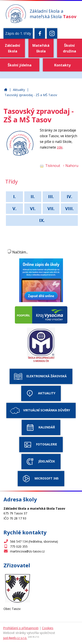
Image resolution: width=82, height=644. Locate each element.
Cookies (48, 628)
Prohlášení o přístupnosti (21, 628)
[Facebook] (40, 33)
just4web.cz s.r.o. (15, 638)
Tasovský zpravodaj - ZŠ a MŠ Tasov (31, 95)
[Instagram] (52, 33)
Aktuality (19, 90)
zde (60, 147)
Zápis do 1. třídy (18, 33)
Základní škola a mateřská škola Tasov (6, 90)
